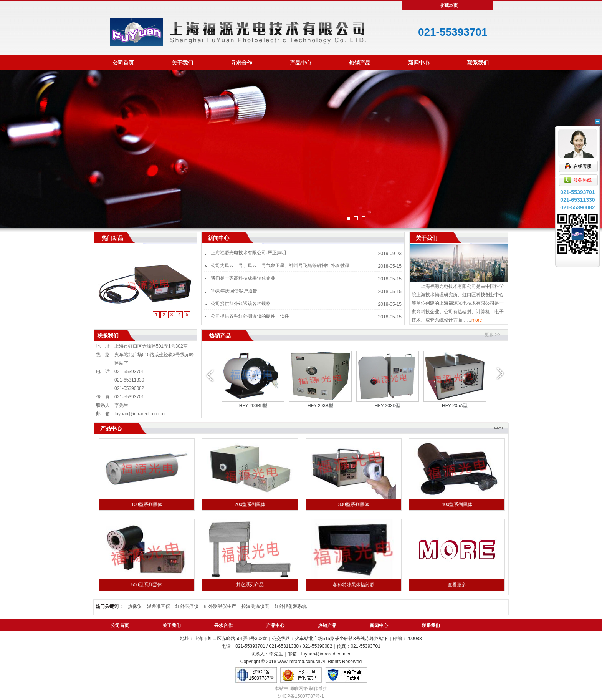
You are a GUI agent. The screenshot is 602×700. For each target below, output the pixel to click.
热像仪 (135, 606)
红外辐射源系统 (291, 606)
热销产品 (360, 63)
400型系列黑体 (457, 504)
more (477, 320)
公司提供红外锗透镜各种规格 (241, 304)
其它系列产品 (250, 585)
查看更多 (457, 585)
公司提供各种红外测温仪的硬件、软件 (250, 316)
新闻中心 (419, 63)
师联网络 (299, 688)
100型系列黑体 (147, 504)
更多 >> (492, 335)
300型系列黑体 (354, 504)
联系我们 (478, 63)
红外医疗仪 (187, 606)
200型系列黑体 (250, 504)
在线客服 (578, 143)
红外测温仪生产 (220, 606)
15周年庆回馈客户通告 (234, 291)
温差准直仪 (159, 606)
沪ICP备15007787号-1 (301, 696)
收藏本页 (449, 5)
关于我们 (182, 63)
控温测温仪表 (255, 606)
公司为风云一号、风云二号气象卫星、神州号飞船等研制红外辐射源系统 (280, 268)
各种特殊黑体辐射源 (354, 585)
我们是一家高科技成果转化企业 (243, 278)
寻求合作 (241, 63)
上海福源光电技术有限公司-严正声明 (248, 253)
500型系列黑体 (147, 585)
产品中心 (301, 63)
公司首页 (123, 63)
